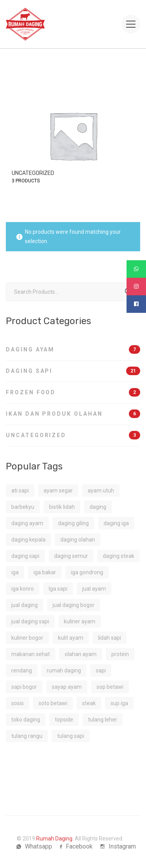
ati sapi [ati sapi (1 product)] (20, 490)
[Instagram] (118, 847)
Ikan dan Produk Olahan (73, 414)
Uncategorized (73, 435)
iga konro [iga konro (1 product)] (23, 589)
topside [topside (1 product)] (64, 720)
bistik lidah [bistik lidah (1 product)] (62, 507)
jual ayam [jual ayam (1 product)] (94, 589)
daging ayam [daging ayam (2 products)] (27, 523)
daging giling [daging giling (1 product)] (73, 523)
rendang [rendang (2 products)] (22, 670)
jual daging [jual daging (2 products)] (25, 605)
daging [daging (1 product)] (98, 507)
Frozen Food (73, 392)
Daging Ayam (73, 349)
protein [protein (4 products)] (120, 654)
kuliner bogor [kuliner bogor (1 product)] (27, 638)
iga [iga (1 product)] (15, 572)
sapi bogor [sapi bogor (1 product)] (24, 687)
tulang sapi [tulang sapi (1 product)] (71, 736)
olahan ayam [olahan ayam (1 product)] (81, 654)
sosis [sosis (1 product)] (18, 703)
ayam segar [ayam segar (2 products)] (58, 490)
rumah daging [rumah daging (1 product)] (64, 670)
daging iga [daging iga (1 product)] (116, 523)
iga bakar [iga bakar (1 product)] (45, 572)
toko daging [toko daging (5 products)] (26, 720)
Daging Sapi (73, 371)
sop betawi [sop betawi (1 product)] (110, 687)
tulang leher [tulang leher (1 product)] (103, 720)
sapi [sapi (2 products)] (101, 670)
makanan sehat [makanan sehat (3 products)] (31, 654)
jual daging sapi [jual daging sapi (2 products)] (30, 621)
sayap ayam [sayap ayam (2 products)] (67, 687)
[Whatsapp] (34, 847)
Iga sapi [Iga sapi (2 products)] (58, 589)
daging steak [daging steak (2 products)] (119, 556)
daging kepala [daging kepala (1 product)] (28, 540)
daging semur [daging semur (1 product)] (71, 556)
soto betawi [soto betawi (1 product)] (53, 703)
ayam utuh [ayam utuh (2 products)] (101, 490)
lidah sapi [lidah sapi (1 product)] (110, 638)
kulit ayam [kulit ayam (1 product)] (71, 638)
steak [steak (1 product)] (89, 703)
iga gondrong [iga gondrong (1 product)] (87, 572)
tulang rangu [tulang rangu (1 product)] (27, 736)
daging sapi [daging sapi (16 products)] (25, 556)
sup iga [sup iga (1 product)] (119, 703)
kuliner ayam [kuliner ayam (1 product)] (80, 621)
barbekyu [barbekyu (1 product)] (23, 507)
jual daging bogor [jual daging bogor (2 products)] (74, 605)
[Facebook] (76, 847)
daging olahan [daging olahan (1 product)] (78, 540)
